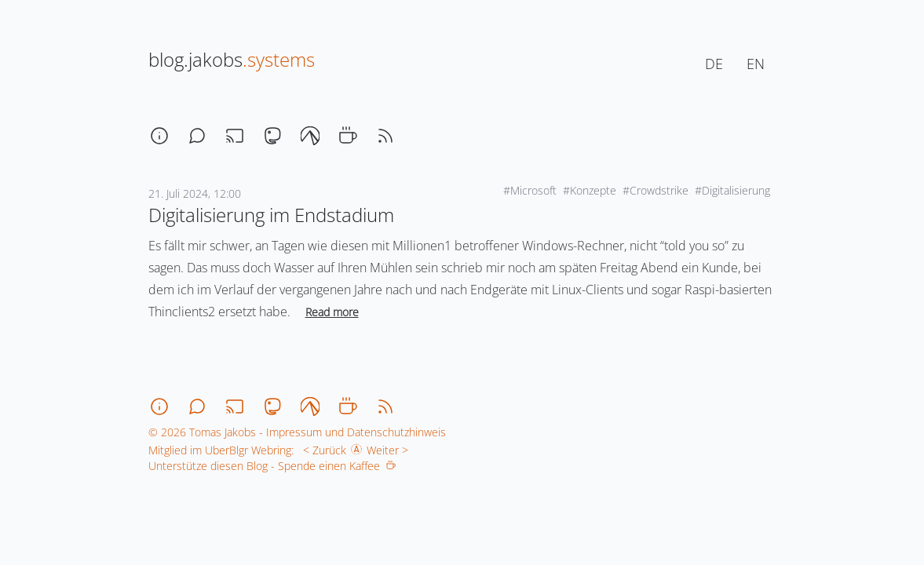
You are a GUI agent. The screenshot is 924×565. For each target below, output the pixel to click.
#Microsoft (530, 190)
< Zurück (321, 450)
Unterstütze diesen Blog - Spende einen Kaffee (272, 466)
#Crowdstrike (656, 190)
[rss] (385, 136)
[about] (159, 136)
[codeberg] (310, 136)
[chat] (197, 136)
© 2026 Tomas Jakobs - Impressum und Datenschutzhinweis (297, 432)
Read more (332, 312)
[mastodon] (272, 136)
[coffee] (348, 136)
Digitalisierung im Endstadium (271, 215)
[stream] (235, 136)
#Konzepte (590, 190)
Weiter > (391, 450)
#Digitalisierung (732, 190)
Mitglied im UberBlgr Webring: (221, 450)
